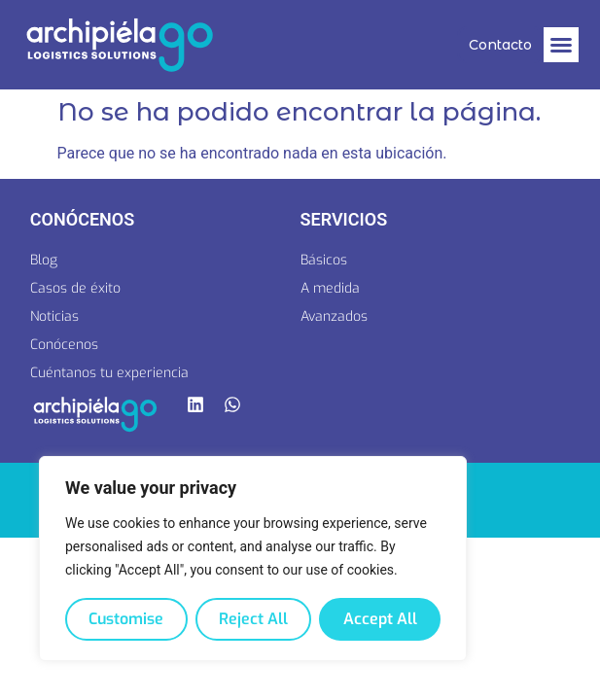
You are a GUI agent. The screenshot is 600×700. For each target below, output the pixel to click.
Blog (44, 260)
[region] (253, 559)
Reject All (253, 619)
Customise (126, 619)
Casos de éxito (75, 288)
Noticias (54, 316)
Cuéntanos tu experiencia (109, 373)
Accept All (380, 619)
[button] (561, 45)
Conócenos (64, 345)
